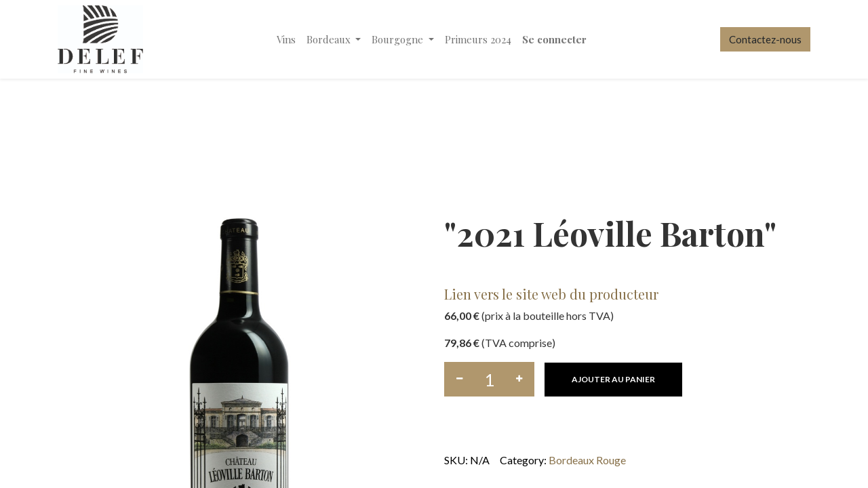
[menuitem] (286, 40)
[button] (613, 380)
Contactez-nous (765, 39)
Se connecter (554, 39)
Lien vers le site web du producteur (551, 294)
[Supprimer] (459, 379)
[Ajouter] (519, 379)
